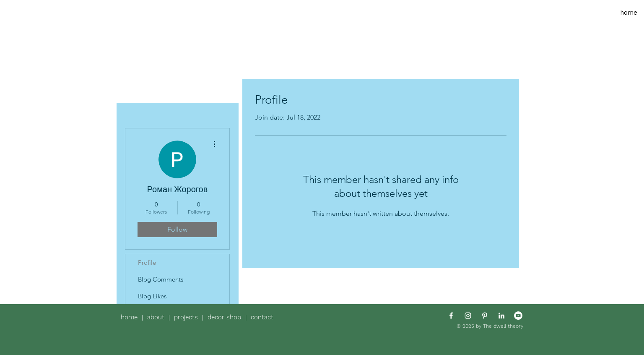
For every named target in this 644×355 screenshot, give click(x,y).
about (158, 317)
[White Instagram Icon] (468, 316)
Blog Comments (161, 279)
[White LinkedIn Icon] (501, 316)
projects (188, 317)
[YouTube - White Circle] (518, 316)
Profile (147, 262)
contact (262, 317)
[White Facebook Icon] (451, 316)
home (131, 317)
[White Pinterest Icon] (485, 316)
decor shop (224, 317)
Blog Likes (152, 296)
